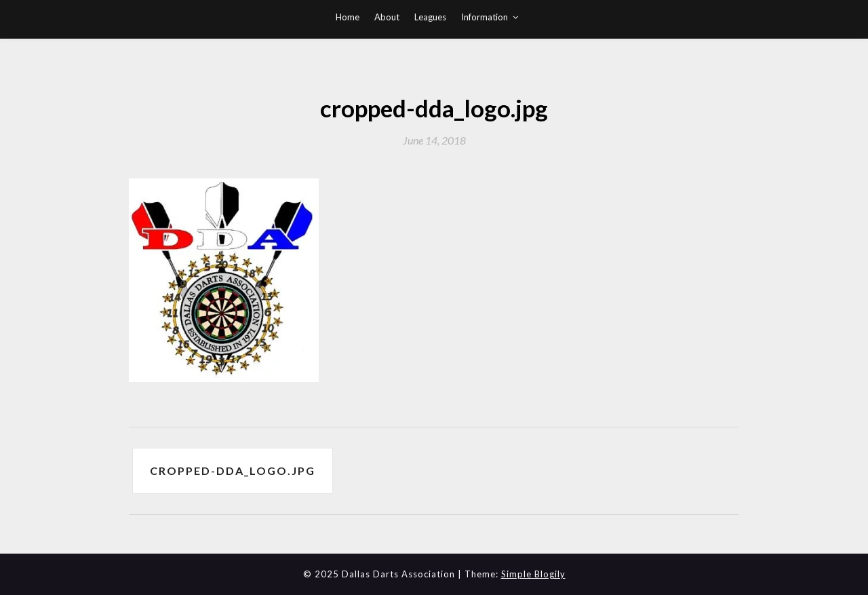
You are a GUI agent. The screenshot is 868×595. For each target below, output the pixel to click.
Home (348, 17)
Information (485, 17)
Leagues (430, 17)
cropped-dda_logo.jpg (233, 471)
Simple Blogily (533, 574)
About (387, 17)
